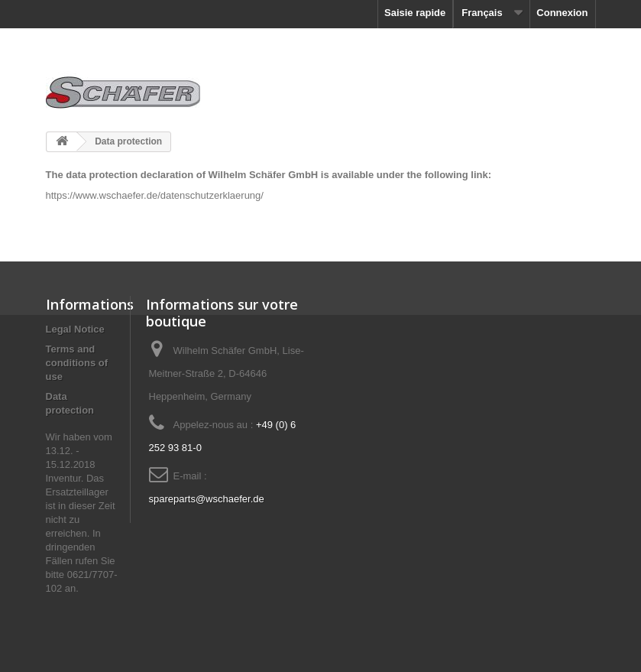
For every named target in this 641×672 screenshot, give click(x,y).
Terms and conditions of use (77, 363)
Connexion (562, 13)
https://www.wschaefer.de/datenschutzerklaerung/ (155, 195)
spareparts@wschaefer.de (207, 499)
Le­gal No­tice (75, 329)
